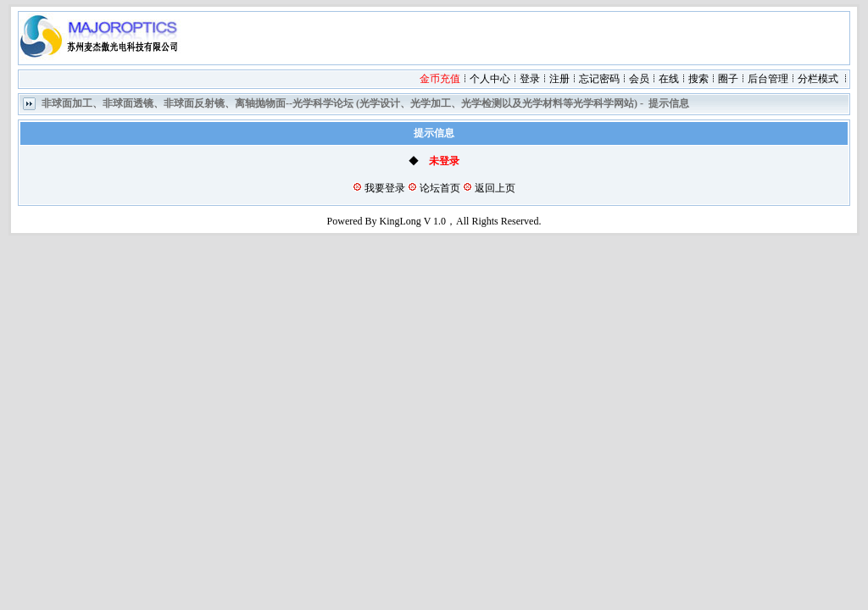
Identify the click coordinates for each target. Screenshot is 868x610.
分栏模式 (818, 79)
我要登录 (385, 188)
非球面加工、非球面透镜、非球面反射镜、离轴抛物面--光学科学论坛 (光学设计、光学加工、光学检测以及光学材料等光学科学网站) (339, 103)
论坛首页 (440, 188)
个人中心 (490, 79)
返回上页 (495, 188)
